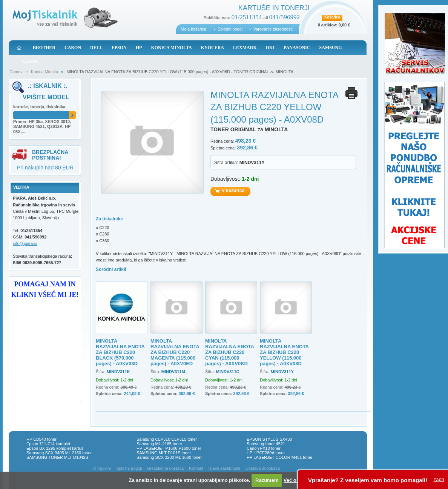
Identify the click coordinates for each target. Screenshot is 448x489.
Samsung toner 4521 (266, 444)
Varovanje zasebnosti (273, 29)
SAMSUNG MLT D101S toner (164, 453)
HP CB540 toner (41, 439)
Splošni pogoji (231, 29)
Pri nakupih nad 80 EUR (45, 168)
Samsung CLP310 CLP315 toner (167, 439)
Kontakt (196, 468)
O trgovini (102, 468)
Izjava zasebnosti (224, 468)
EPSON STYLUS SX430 (269, 439)
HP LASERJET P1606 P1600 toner (169, 448)
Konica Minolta (44, 72)
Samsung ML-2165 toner (159, 444)
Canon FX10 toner (264, 448)
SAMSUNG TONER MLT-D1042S (57, 457)
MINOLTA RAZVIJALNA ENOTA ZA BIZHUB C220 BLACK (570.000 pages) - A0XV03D (120, 352)
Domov (16, 72)
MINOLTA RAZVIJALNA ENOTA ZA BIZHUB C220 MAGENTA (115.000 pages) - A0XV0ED (175, 352)
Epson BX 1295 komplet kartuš (55, 448)
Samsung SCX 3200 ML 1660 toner (169, 457)
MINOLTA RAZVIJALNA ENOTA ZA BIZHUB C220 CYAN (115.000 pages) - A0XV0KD (230, 352)
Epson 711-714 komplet (48, 444)
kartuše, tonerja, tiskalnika (39, 107)
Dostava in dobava (263, 468)
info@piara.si (25, 243)
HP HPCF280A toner (266, 453)
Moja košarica (193, 29)
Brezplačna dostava (166, 468)
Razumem (267, 480)
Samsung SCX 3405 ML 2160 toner (59, 453)
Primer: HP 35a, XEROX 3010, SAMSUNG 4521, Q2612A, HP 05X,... (42, 127)
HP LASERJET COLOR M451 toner (279, 457)
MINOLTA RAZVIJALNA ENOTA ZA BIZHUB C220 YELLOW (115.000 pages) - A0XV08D (284, 352)
